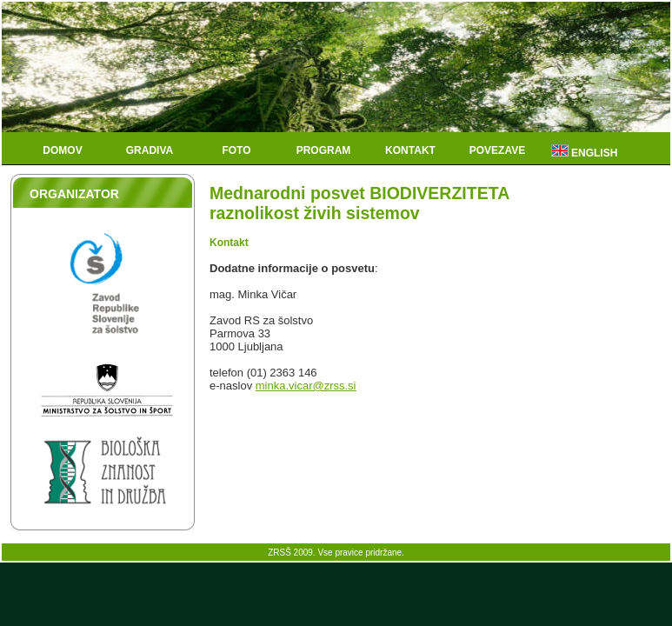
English (585, 152)
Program (324, 150)
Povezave (497, 150)
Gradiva (150, 150)
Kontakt (410, 150)
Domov (62, 150)
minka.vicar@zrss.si (306, 386)
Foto (236, 150)
